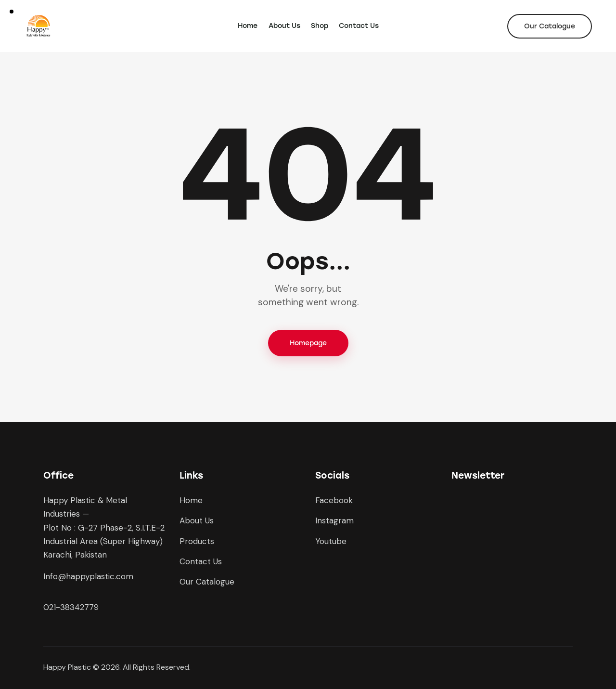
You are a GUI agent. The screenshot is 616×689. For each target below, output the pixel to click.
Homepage (308, 343)
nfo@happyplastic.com (89, 576)
